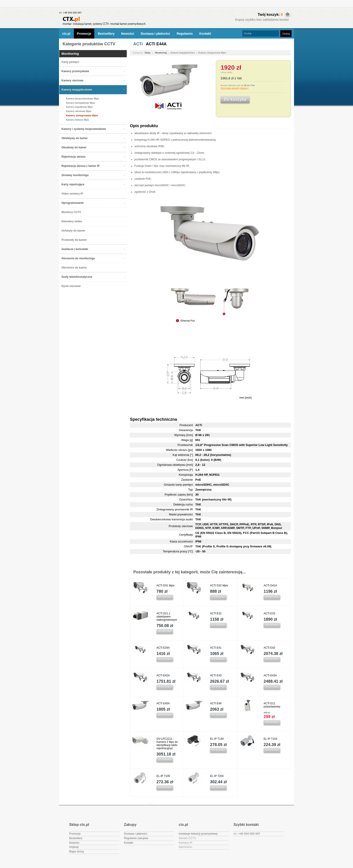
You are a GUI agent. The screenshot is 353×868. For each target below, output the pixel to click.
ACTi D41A (270, 586)
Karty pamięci (70, 62)
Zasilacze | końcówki (75, 249)
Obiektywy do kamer (75, 138)
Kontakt (205, 34)
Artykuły (74, 847)
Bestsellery (106, 34)
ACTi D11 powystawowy (272, 705)
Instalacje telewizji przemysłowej (198, 834)
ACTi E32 (216, 613)
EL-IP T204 (217, 776)
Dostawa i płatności (155, 34)
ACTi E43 (216, 675)
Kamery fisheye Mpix (77, 120)
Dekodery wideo (72, 221)
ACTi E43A (270, 675)
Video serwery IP (72, 194)
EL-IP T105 (163, 776)
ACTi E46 (216, 703)
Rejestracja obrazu (74, 157)
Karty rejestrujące (73, 184)
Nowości (128, 34)
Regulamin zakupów (136, 838)
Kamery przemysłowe (75, 71)
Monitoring (70, 54)
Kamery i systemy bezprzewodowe (84, 129)
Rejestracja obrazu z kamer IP (80, 166)
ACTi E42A (163, 675)
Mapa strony (77, 852)
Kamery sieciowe (72, 80)
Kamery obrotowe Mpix (79, 111)
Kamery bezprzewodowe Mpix (83, 99)
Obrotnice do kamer (74, 268)
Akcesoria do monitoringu (78, 258)
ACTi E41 (216, 648)
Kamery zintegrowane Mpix (82, 115)
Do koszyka (165, 597)
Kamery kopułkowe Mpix (79, 107)
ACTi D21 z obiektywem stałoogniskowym (167, 617)
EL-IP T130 (217, 739)
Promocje (84, 34)
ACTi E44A (156, 44)
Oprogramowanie (73, 203)
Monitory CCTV (71, 212)
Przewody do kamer (74, 240)
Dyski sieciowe (71, 286)
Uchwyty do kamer (73, 231)
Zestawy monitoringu (75, 175)
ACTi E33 (269, 613)
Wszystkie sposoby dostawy (235, 88)
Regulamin (185, 34)
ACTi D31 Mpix (165, 586)
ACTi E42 (269, 648)
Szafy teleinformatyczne (77, 277)
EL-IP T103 (270, 739)
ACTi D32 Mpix (219, 586)
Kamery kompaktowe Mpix (80, 103)
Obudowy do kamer (74, 147)
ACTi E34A (163, 648)
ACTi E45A (163, 703)
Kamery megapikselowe (77, 90)
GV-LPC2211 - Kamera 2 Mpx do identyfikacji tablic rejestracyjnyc (167, 744)
